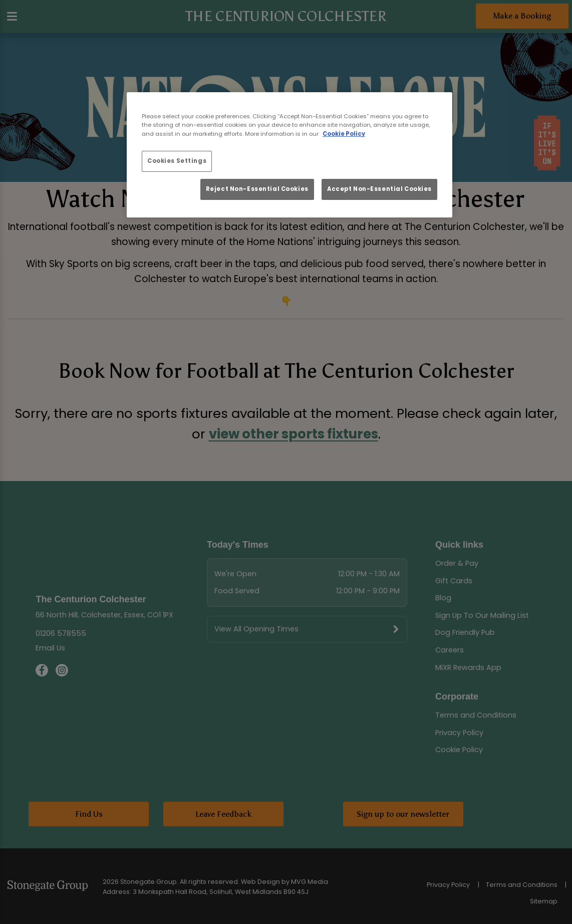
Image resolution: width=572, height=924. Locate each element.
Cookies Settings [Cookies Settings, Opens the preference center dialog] (177, 161)
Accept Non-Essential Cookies (379, 189)
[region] (290, 155)
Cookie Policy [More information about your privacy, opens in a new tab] (344, 134)
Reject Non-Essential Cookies (257, 189)
